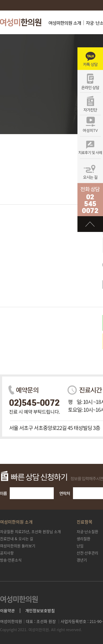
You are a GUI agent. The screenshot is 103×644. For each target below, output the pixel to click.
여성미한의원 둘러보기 (18, 546)
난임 (80, 546)
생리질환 (84, 539)
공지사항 (7, 553)
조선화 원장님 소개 (30, 531)
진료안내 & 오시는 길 (17, 539)
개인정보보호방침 (40, 611)
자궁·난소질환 (87, 531)
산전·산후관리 (87, 553)
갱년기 (82, 560)
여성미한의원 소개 (65, 23)
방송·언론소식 (11, 560)
